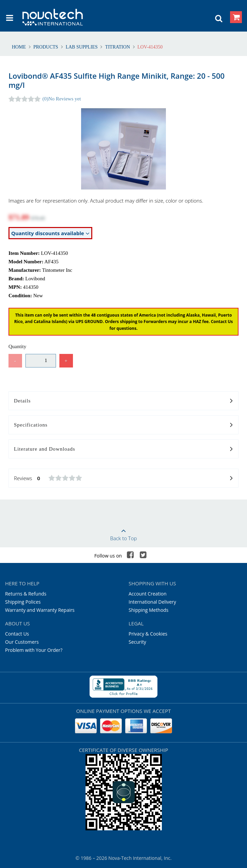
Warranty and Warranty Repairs (40, 610)
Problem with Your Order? (34, 650)
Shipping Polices (23, 602)
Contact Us (17, 634)
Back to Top (123, 532)
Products (46, 47)
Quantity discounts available (50, 233)
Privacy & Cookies (148, 634)
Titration (117, 47)
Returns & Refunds (26, 594)
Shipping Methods (148, 610)
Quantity (17, 346)
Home (20, 47)
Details (123, 401)
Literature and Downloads (123, 449)
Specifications (123, 425)
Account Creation (148, 594)
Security (137, 642)
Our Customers (22, 642)
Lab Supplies (82, 47)
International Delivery (152, 602)
